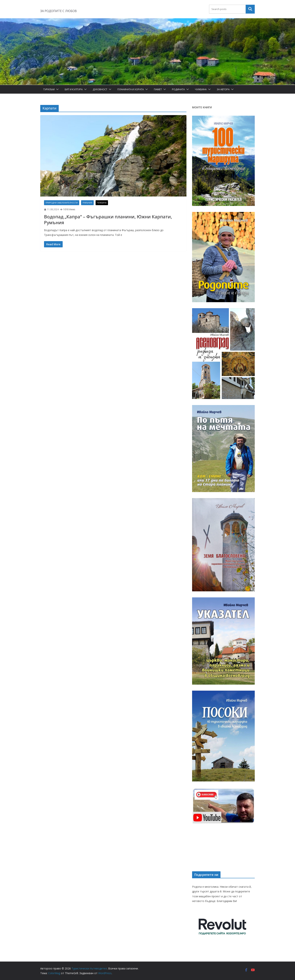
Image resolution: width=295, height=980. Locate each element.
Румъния (87, 203)
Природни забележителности (62, 203)
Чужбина (201, 89)
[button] (57, 89)
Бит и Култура (74, 89)
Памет (158, 89)
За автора (223, 89)
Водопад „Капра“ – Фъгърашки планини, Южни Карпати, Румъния (108, 219)
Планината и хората (131, 89)
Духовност (100, 89)
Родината (178, 89)
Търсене (250, 9)
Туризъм (49, 89)
